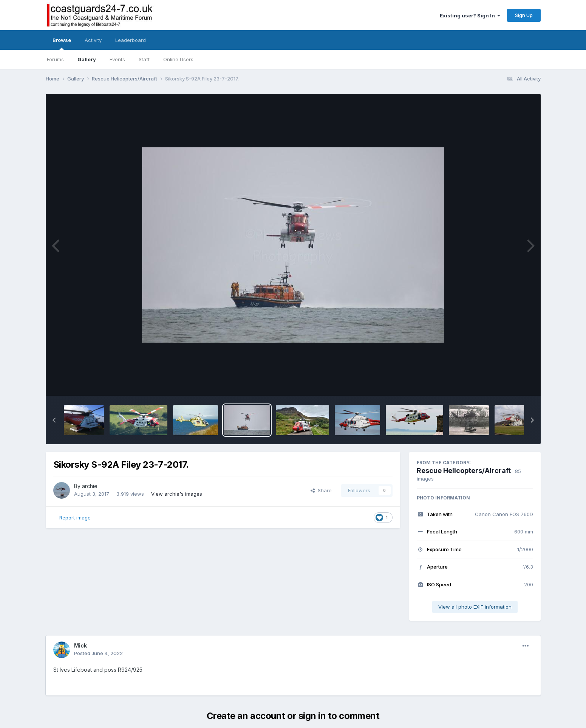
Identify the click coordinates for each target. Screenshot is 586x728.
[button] (54, 420)
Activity (93, 40)
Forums (55, 59)
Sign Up (524, 15)
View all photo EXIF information (475, 607)
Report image (75, 518)
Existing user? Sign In (470, 15)
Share (321, 490)
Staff (144, 59)
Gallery (87, 59)
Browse (62, 43)
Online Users (178, 59)
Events (117, 59)
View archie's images (177, 494)
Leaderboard (131, 40)
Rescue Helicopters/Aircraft (464, 471)
